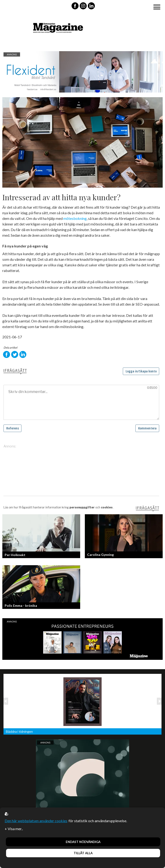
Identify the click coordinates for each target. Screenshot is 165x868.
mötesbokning (75, 218)
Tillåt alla (83, 853)
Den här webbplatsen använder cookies (36, 821)
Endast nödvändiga (83, 842)
